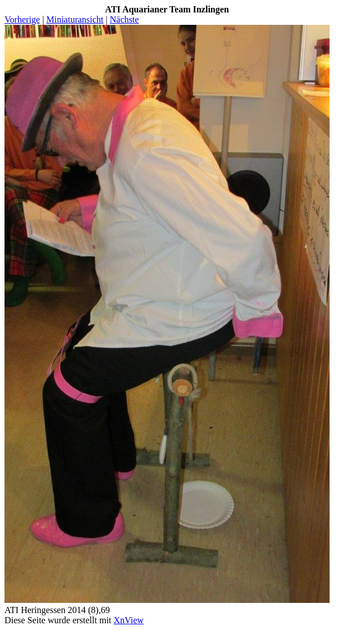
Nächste (125, 19)
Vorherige (22, 19)
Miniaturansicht (75, 19)
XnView (128, 620)
